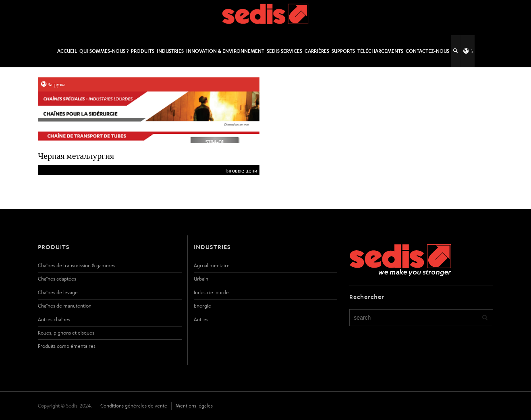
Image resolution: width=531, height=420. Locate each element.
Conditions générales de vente (134, 406)
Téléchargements (380, 51)
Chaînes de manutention (65, 306)
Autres (201, 319)
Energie (202, 306)
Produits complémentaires (67, 346)
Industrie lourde (211, 292)
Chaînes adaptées (57, 279)
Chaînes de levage (58, 292)
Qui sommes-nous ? (104, 51)
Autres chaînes (54, 319)
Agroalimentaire (212, 265)
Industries (170, 51)
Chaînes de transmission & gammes (77, 265)
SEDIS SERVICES (284, 51)
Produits (143, 51)
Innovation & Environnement (225, 51)
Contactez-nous (427, 51)
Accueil (67, 51)
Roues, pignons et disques (66, 333)
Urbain (201, 279)
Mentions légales (194, 406)
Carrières (317, 51)
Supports (343, 51)
